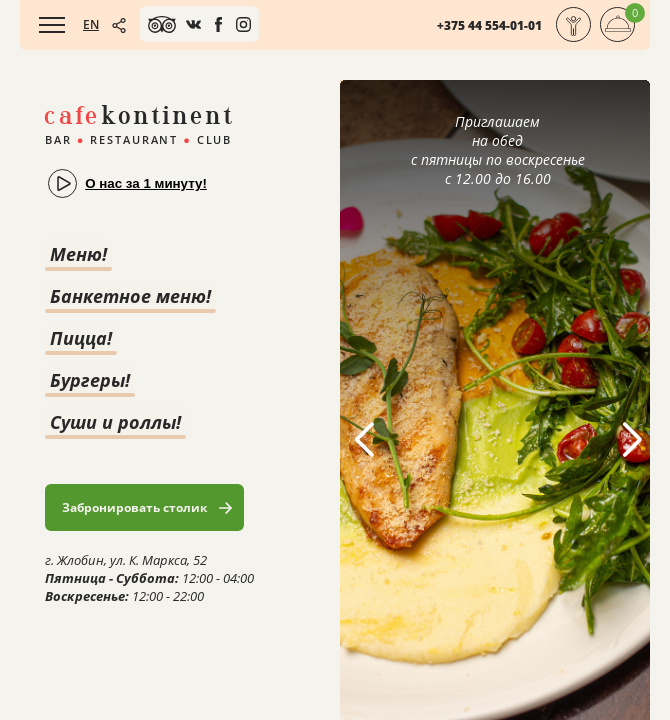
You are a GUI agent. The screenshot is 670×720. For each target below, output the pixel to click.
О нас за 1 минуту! (146, 183)
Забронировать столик (134, 507)
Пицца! (81, 338)
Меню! (78, 254)
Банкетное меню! (130, 296)
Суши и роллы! (115, 422)
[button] (631, 440)
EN (91, 24)
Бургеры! (90, 380)
